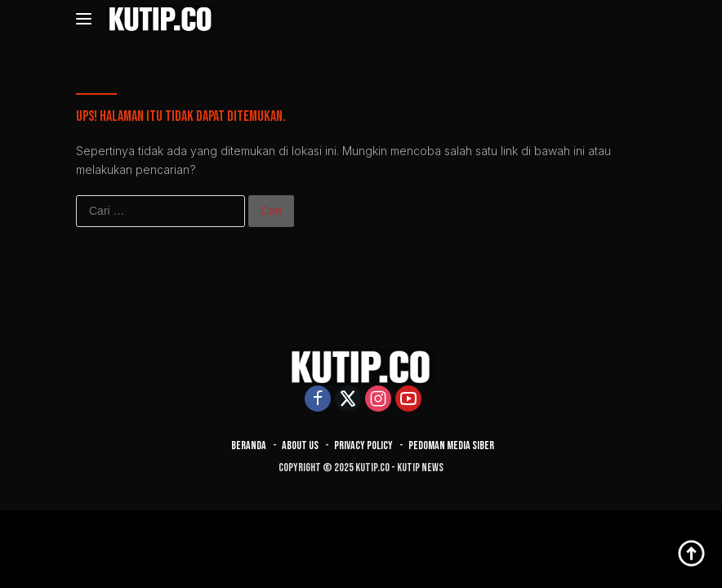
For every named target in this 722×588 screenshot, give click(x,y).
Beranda (249, 445)
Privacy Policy (363, 445)
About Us (300, 445)
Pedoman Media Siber (451, 445)
